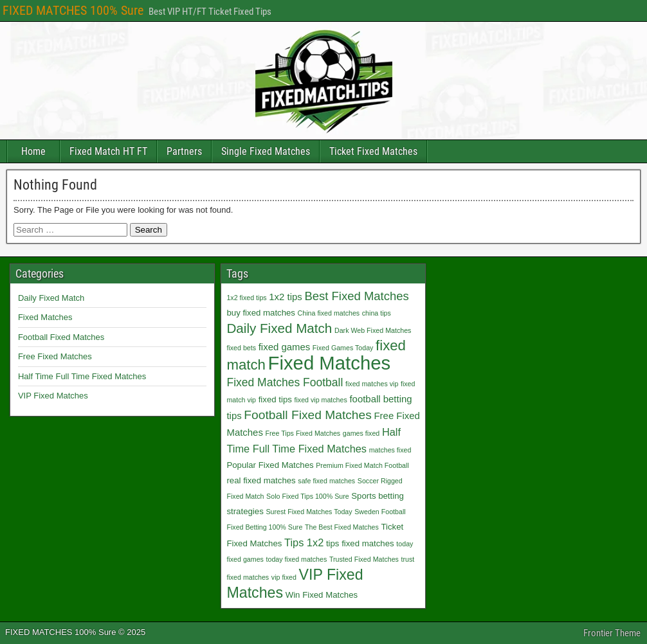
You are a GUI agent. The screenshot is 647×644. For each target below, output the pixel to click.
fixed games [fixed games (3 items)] (285, 347)
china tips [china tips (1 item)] (377, 313)
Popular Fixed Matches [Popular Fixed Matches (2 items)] (270, 465)
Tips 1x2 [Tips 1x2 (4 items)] (304, 542)
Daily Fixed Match (51, 298)
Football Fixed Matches (61, 337)
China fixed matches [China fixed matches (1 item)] (329, 313)
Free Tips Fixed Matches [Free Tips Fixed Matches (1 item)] (303, 433)
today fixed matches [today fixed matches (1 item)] (297, 559)
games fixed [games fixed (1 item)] (361, 433)
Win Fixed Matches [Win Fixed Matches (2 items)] (322, 595)
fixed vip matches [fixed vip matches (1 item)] (320, 400)
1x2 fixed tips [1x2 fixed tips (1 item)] (246, 298)
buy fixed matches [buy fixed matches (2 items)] (261, 313)
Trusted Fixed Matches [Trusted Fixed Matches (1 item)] (364, 559)
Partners (184, 151)
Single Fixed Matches (266, 151)
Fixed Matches (45, 317)
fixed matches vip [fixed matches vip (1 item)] (372, 384)
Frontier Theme (612, 633)
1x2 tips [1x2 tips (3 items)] (285, 297)
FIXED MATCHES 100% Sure (73, 10)
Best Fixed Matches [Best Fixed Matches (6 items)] (356, 296)
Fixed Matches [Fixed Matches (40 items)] (329, 363)
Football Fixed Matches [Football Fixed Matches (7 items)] (308, 415)
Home (33, 151)
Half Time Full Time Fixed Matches (82, 376)
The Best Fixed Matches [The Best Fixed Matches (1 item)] (342, 527)
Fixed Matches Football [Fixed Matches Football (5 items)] (285, 382)
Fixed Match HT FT (108, 151)
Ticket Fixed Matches (373, 151)
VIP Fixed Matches (53, 396)
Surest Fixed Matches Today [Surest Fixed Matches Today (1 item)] (309, 512)
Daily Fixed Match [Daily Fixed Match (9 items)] (279, 328)
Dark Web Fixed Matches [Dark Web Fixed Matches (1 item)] (373, 330)
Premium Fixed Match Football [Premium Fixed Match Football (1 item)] (362, 465)
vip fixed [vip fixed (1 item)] (284, 577)
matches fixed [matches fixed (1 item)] (390, 450)
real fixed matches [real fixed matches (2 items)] (261, 480)
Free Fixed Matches (55, 356)
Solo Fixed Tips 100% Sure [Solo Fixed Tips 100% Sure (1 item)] (308, 496)
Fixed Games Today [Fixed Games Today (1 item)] (343, 348)
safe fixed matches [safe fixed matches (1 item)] (326, 481)
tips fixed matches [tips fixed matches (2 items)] (360, 543)
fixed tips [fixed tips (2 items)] (275, 399)
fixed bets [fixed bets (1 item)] (241, 348)
